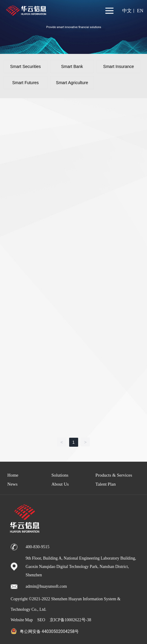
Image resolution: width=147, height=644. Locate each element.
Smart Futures (26, 83)
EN (140, 11)
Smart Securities (26, 66)
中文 (127, 11)
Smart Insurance (119, 66)
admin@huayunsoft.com (46, 586)
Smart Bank (72, 66)
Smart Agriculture (72, 83)
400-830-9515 (38, 547)
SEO (41, 620)
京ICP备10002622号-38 (70, 620)
